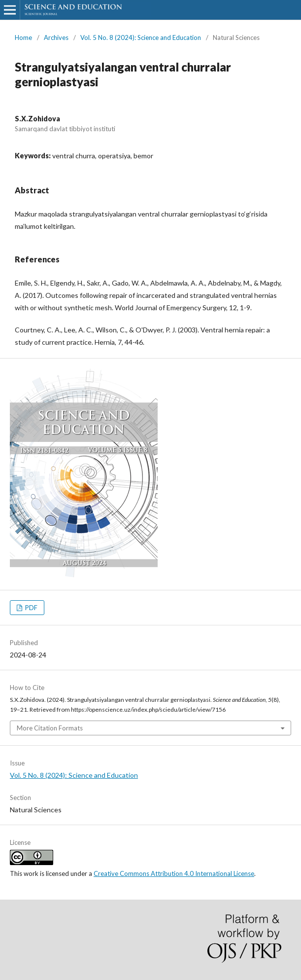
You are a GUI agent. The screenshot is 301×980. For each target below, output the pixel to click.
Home (23, 37)
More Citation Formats (50, 728)
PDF (31, 608)
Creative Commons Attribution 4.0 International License (174, 873)
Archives (56, 37)
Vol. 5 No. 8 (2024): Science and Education (141, 37)
